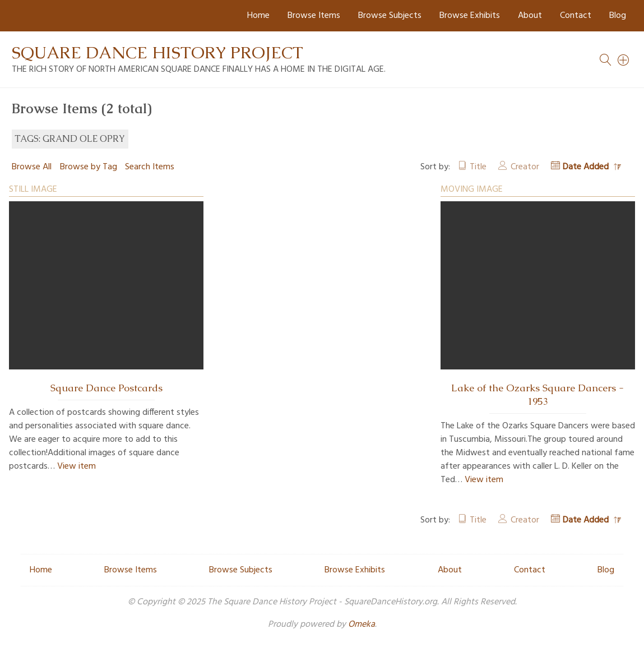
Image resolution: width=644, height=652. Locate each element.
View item (77, 466)
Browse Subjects (390, 16)
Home (258, 16)
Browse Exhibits (470, 16)
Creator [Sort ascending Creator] (525, 167)
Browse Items (314, 16)
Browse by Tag (89, 167)
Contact (576, 16)
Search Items (150, 167)
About (530, 16)
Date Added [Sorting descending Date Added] (587, 167)
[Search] (624, 60)
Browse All (32, 167)
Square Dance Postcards (106, 388)
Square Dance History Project (157, 52)
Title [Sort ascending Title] (478, 167)
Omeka (362, 625)
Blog (618, 16)
